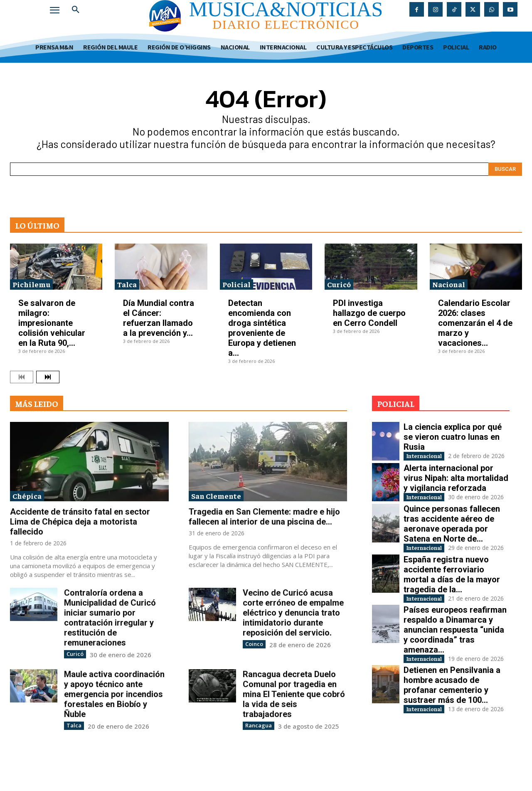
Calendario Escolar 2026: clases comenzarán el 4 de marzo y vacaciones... (475, 323)
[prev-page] (22, 377)
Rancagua (257, 725)
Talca (127, 284)
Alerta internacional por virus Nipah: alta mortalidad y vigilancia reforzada (456, 486)
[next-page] (48, 377)
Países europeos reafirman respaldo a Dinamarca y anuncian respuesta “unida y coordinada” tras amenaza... (455, 664)
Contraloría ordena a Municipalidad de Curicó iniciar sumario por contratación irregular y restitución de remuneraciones (110, 618)
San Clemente (216, 496)
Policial (236, 284)
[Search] (505, 169)
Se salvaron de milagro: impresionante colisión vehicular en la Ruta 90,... (52, 323)
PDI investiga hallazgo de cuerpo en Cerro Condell (369, 313)
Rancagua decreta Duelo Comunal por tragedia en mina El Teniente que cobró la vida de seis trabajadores (294, 694)
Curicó (339, 284)
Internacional (432, 457)
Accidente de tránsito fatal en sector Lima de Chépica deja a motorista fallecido (80, 522)
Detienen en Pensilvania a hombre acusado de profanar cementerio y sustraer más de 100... (452, 729)
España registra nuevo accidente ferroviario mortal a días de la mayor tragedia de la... (452, 600)
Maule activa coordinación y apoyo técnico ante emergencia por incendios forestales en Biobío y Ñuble (114, 694)
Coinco (253, 644)
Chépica (27, 496)
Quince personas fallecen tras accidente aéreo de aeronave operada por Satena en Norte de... (452, 541)
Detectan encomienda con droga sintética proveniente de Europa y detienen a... (262, 328)
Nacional (449, 284)
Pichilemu (31, 284)
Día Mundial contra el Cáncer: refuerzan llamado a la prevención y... (159, 318)
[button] (76, 10)
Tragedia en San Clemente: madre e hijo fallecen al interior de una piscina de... (264, 517)
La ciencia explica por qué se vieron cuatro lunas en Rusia (453, 437)
